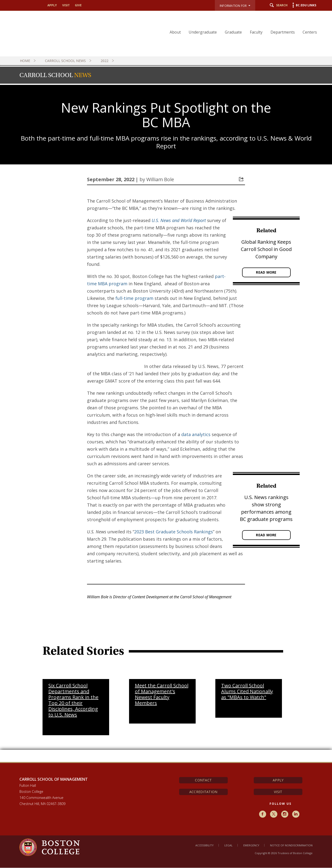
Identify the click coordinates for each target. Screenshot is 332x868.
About (179, 32)
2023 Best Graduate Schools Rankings (174, 532)
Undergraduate (206, 32)
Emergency (251, 846)
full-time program (134, 298)
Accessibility (205, 846)
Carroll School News (69, 61)
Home (28, 61)
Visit (66, 5)
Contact (203, 780)
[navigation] (242, 23)
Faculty (258, 32)
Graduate (236, 32)
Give (78, 5)
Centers (310, 32)
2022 (108, 61)
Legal (228, 846)
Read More (266, 272)
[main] (166, 480)
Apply (52, 5)
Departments (284, 32)
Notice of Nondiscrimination (291, 846)
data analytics (196, 434)
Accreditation (203, 792)
